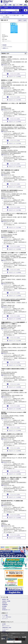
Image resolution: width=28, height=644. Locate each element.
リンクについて (5, 629)
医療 (23, 15)
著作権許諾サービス (6, 610)
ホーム (2, 15)
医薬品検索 (4, 603)
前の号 (20, 20)
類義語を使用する (6, 13)
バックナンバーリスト (7, 47)
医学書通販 (4, 606)
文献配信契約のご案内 (7, 628)
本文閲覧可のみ (17, 13)
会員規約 (4, 631)
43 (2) (5, 65)
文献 (6, 15)
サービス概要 (5, 615)
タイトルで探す (17, 7)
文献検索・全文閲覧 (6, 601)
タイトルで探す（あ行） (15, 15)
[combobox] (7, 10)
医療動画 (4, 608)
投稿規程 (4, 45)
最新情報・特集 (5, 599)
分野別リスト (5, 48)
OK (14, 642)
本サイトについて (6, 626)
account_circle (26, 2)
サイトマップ (5, 619)
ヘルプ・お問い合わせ (7, 617)
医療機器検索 (5, 605)
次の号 (25, 20)
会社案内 (4, 624)
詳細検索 (6, 7)
